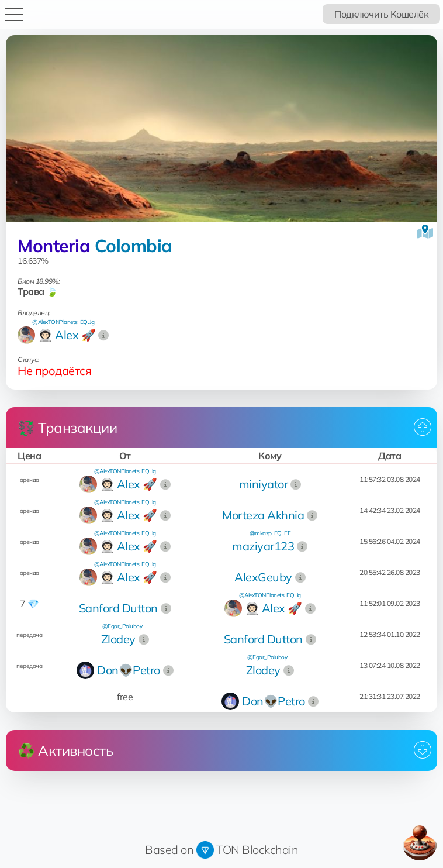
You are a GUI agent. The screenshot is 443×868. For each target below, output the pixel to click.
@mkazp (261, 533)
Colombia (134, 246)
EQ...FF (283, 533)
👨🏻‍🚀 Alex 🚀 (67, 335)
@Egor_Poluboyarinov (130, 626)
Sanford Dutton (118, 608)
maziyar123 (263, 546)
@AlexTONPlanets (55, 322)
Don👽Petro (129, 670)
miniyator (264, 484)
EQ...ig (87, 322)
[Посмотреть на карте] (425, 232)
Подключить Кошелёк (381, 14)
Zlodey (118, 639)
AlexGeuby (263, 577)
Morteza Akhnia (263, 515)
